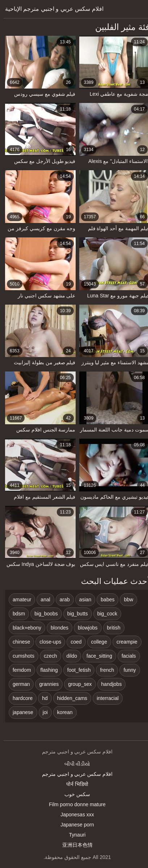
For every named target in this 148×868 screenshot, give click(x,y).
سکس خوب (74, 794)
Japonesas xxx (74, 815)
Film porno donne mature (74, 804)
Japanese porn (74, 825)
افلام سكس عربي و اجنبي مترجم (74, 774)
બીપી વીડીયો (74, 764)
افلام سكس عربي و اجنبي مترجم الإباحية (51, 9)
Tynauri (74, 835)
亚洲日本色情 (74, 845)
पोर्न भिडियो (74, 784)
